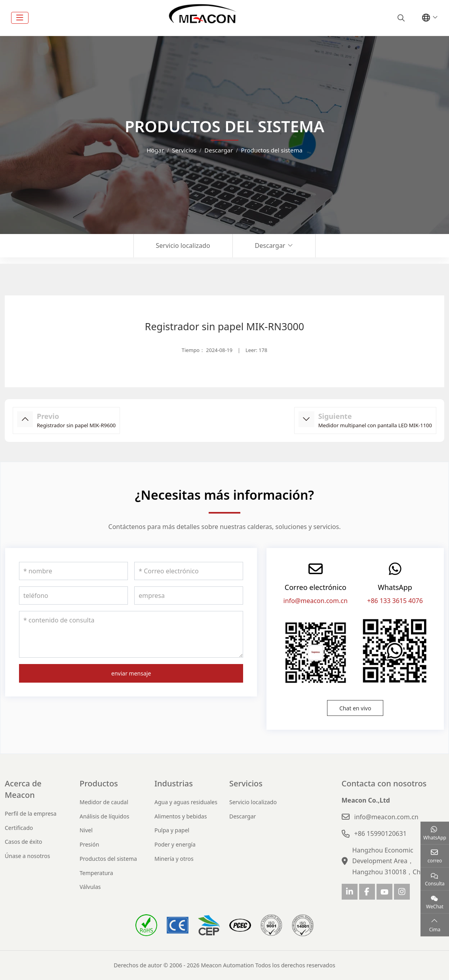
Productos (99, 783)
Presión (89, 844)
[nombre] (73, 571)
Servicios (246, 783)
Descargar (270, 245)
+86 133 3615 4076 (395, 601)
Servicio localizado (183, 245)
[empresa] (189, 596)
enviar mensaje (131, 673)
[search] (400, 18)
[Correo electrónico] (189, 571)
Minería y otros (174, 859)
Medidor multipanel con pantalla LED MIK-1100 (375, 425)
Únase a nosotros (28, 856)
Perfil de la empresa (31, 813)
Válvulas (90, 887)
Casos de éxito (24, 842)
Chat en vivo (355, 708)
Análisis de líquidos (104, 816)
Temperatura (96, 873)
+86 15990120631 (381, 833)
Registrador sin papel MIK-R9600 (76, 425)
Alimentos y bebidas (181, 816)
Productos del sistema (108, 859)
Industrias (174, 783)
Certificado (19, 828)
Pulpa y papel (172, 830)
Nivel (86, 830)
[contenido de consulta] (131, 634)
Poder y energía (175, 844)
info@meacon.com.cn (316, 601)
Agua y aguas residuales (186, 802)
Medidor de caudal (104, 802)
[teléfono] (73, 596)
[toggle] (20, 18)
